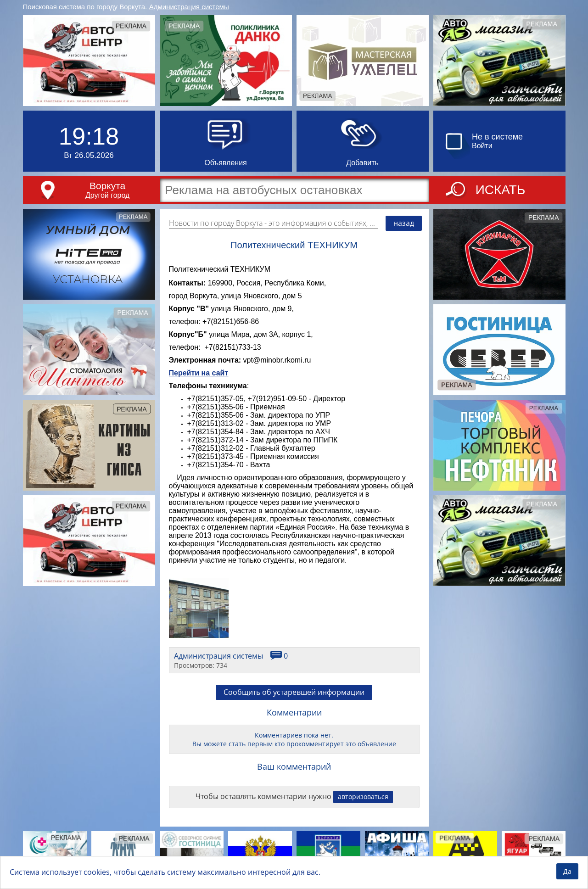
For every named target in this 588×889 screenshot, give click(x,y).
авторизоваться (363, 797)
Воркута (107, 186)
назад (404, 223)
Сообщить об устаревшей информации (294, 692)
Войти (482, 146)
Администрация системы (189, 7)
